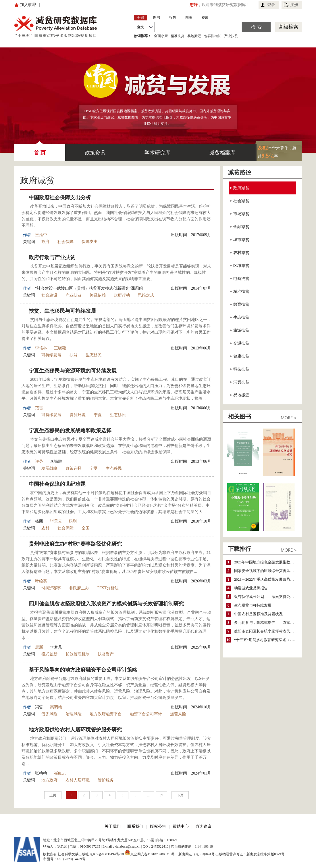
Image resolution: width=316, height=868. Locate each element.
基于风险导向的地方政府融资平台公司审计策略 (83, 670)
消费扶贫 (241, 382)
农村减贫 (241, 253)
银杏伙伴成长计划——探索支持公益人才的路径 (266, 597)
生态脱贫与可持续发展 (253, 605)
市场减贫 (241, 214)
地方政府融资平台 (106, 714)
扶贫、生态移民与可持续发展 (62, 311)
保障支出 (90, 242)
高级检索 (288, 27)
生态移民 (94, 355)
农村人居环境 (78, 780)
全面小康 (161, 36)
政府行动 (122, 295)
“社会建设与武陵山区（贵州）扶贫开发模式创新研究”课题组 (89, 288)
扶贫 (74, 355)
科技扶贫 (241, 369)
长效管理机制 (78, 654)
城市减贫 (241, 240)
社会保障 (65, 242)
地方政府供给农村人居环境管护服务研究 (75, 730)
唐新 (39, 647)
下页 (180, 795)
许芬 (39, 461)
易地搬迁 (194, 36)
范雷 (39, 408)
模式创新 (49, 654)
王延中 (41, 235)
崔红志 (60, 773)
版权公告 (158, 826)
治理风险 (74, 714)
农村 (45, 528)
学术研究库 (157, 153)
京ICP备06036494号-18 (107, 854)
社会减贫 (241, 201)
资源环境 (78, 415)
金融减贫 (241, 227)
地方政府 (49, 780)
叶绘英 (41, 581)
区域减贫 (241, 266)
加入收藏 (28, 5)
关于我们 (113, 826)
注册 (294, 5)
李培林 (41, 348)
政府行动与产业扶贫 (52, 257)
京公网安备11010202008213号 (150, 852)
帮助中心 (181, 826)
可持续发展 (51, 355)
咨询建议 (203, 826)
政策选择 (74, 468)
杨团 (39, 521)
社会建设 (49, 295)
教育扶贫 (241, 304)
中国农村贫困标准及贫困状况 (258, 614)
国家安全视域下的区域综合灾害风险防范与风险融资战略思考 (266, 571)
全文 (140, 27)
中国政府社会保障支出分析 (60, 198)
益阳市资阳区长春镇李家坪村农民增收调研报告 (266, 631)
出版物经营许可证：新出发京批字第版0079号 (250, 854)
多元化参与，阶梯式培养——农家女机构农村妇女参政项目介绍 (266, 623)
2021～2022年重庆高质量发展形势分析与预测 (266, 579)
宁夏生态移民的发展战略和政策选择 (70, 431)
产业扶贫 (231, 36)
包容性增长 (213, 36)
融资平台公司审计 (146, 714)
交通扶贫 (241, 343)
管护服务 (106, 780)
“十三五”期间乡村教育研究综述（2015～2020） (266, 640)
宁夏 (98, 415)
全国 (86, 528)
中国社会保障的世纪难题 (57, 484)
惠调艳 (56, 707)
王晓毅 (60, 348)
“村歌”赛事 (51, 588)
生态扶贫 (241, 317)
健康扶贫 (241, 356)
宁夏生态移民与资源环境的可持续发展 (73, 371)
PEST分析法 (108, 588)
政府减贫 (241, 188)
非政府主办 (79, 588)
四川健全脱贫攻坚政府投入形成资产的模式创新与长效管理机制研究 (106, 604)
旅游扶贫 (241, 330)
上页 (53, 795)
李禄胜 (56, 461)
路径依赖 (98, 295)
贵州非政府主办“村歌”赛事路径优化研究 (75, 544)
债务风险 (49, 714)
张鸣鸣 (41, 773)
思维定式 (146, 295)
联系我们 (135, 826)
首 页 (40, 150)
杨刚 (73, 521)
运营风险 (178, 714)
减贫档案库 (222, 153)
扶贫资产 (106, 654)
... (148, 795)
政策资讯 (95, 153)
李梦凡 (56, 647)
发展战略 (49, 468)
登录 (271, 5)
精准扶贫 (178, 36)
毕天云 (56, 521)
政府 (45, 242)
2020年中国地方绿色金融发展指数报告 (266, 562)
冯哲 (39, 707)
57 (161, 795)
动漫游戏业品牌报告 (251, 588)
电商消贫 (241, 279)
